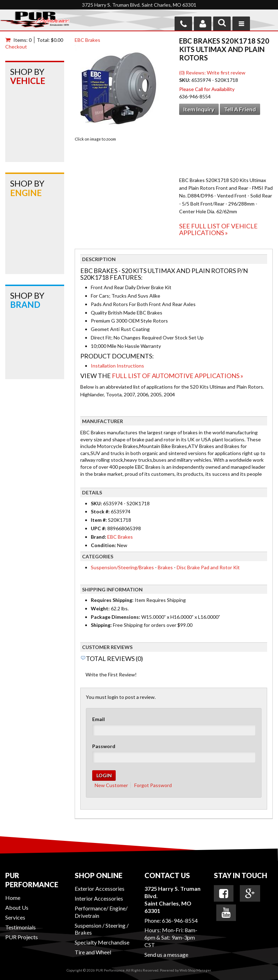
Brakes (165, 567)
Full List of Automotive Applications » (178, 376)
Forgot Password (153, 785)
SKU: (185, 80)
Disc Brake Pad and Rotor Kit (208, 567)
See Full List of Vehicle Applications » (218, 229)
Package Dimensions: (116, 617)
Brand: (99, 537)
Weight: (100, 608)
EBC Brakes (87, 40)
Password (104, 746)
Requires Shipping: (112, 600)
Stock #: (101, 511)
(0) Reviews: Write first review (212, 73)
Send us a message (166, 955)
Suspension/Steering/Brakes (122, 567)
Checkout (16, 47)
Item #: (99, 520)
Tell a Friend (240, 109)
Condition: (103, 545)
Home (13, 898)
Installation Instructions (117, 366)
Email (99, 719)
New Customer (111, 785)
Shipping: (101, 625)
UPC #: (99, 528)
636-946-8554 (180, 920)
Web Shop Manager (195, 970)
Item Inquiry (199, 109)
